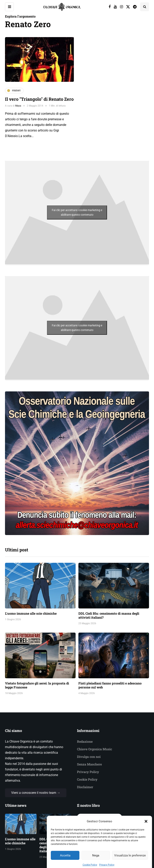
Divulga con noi (89, 757)
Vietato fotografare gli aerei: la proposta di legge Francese (37, 685)
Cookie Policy (87, 779)
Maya (18, 106)
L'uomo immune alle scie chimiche (31, 613)
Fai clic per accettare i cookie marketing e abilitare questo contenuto (77, 212)
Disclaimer (85, 787)
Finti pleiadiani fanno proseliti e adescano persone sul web (110, 685)
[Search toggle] (145, 7)
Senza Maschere (89, 764)
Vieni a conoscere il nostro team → (36, 793)
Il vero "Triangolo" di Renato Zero (39, 99)
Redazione (85, 741)
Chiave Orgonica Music (94, 749)
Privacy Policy (88, 772)
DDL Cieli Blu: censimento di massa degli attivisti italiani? (109, 615)
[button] (146, 829)
